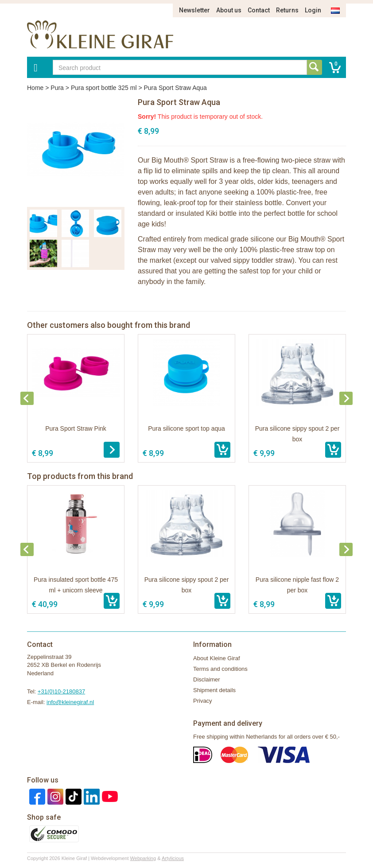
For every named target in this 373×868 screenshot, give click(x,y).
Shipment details (214, 690)
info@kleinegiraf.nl (70, 702)
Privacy (203, 701)
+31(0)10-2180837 (61, 691)
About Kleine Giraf (217, 658)
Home (35, 88)
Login (313, 10)
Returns (287, 10)
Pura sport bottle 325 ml (104, 88)
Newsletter (194, 10)
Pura (57, 88)
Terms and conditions (220, 669)
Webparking (143, 858)
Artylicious (173, 858)
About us (229, 10)
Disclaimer (207, 679)
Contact (259, 10)
